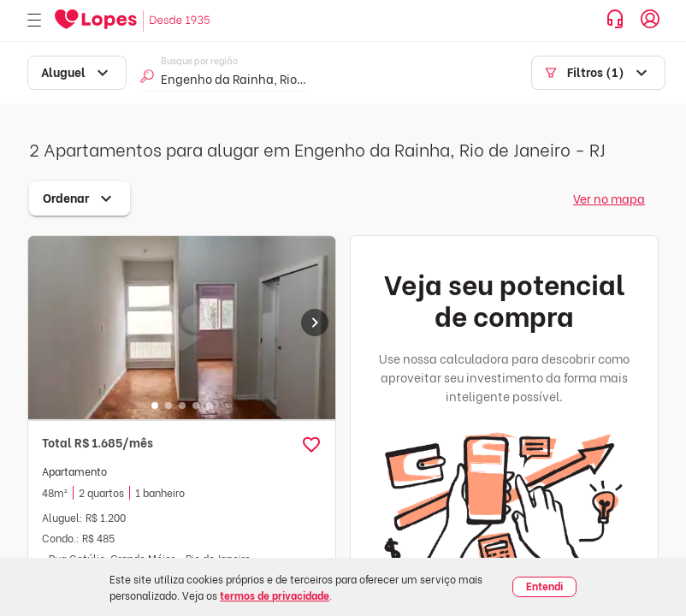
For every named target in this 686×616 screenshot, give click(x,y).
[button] (311, 445)
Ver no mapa (609, 198)
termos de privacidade (275, 595)
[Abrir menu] (34, 21)
